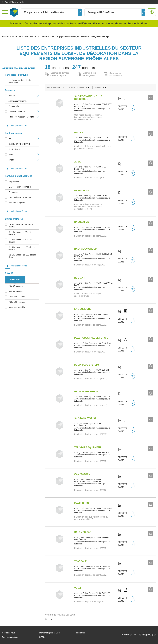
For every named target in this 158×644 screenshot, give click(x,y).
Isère (24, 155)
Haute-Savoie (24, 149)
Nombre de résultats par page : (60, 615)
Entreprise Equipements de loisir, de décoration (33, 36)
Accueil (5, 36)
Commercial (24, 106)
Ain (24, 139)
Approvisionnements (24, 101)
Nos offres (80, 633)
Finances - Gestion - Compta (24, 117)
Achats (24, 96)
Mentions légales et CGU (50, 633)
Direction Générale (24, 112)
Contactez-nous (9, 633)
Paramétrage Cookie (11, 637)
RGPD (42, 637)
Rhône (24, 160)
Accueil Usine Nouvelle (13, 2)
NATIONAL (15, 280)
